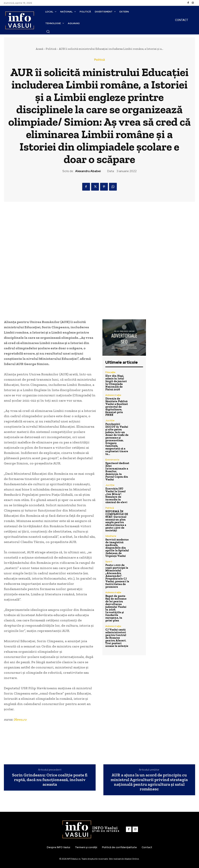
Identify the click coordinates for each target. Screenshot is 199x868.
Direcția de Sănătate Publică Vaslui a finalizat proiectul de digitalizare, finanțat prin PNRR (117, 407)
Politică (51, 49)
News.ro (20, 719)
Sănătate (111, 536)
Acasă (39, 49)
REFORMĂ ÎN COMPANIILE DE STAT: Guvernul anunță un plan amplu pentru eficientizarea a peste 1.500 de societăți (117, 521)
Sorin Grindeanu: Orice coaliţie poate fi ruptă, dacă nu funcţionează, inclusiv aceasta (50, 780)
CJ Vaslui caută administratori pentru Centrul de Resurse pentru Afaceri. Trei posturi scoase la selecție (117, 638)
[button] (48, 32)
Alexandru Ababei (88, 171)
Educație (110, 372)
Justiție (110, 420)
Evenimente (112, 460)
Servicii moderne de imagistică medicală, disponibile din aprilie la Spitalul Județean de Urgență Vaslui (117, 548)
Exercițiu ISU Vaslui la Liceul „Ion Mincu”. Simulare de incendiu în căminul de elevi (116, 495)
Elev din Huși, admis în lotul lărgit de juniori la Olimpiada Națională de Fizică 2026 (116, 383)
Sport (109, 561)
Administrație (113, 395)
